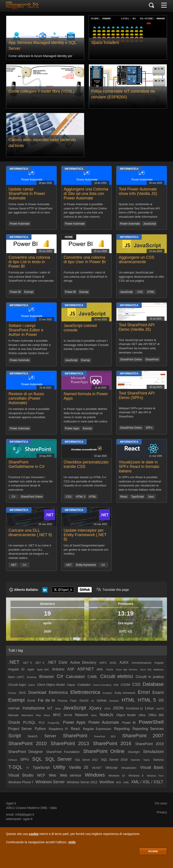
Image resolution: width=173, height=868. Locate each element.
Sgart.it (11, 803)
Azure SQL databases (152, 670)
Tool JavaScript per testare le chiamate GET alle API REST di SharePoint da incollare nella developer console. (139, 346)
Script (15, 736)
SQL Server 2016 (114, 760)
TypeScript (137, 497)
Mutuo (47, 715)
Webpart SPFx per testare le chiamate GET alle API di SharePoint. (137, 412)
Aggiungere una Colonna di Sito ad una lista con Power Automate (86, 194)
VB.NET (97, 768)
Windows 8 (136, 776)
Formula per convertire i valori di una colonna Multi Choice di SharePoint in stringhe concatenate (31, 277)
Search (33, 736)
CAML (93, 677)
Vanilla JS (78, 767)
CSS (140, 292)
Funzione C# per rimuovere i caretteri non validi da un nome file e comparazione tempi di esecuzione (31, 483)
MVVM (68, 715)
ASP (71, 669)
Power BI (15, 292)
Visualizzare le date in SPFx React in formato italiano (139, 467)
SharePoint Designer (25, 752)
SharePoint (152, 360)
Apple (31, 670)
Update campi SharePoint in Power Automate (27, 194)
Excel (31, 701)
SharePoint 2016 (112, 743)
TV (28, 768)
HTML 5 (81, 497)
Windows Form (155, 776)
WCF (41, 775)
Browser (47, 677)
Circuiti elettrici (116, 676)
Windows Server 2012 (82, 782)
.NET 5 (27, 663)
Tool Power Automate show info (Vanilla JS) (138, 191)
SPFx (149, 428)
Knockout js (134, 708)
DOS (22, 693)
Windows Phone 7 (21, 782)
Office (142, 715)
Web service (71, 775)
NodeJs (107, 715)
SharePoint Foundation (63, 752)
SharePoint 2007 (143, 736)
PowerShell (151, 722)
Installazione (34, 708)
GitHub (102, 701)
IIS (161, 700)
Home (69, 237)
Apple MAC (43, 670)
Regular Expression (97, 729)
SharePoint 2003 (105, 737)
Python (40, 729)
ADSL (113, 663)
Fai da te (46, 700)
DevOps (12, 693)
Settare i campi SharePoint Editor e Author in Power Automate (26, 332)
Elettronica (58, 692)
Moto (38, 715)
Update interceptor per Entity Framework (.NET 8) (85, 535)
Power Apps (72, 428)
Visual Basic (152, 767)
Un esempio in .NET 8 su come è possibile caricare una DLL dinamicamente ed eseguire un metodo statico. (30, 551)
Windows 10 (117, 776)
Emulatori (107, 693)
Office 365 (156, 715)
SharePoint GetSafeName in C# (26, 464)
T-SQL (15, 767)
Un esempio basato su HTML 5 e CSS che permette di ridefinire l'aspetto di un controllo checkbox (85, 481)
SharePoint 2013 (70, 743)
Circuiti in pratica (150, 677)
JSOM (107, 709)
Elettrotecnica (85, 692)
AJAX (124, 662)
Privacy (162, 812)
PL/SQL (29, 722)
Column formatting (102, 685)
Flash (73, 701)
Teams (146, 760)
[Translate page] (112, 590)
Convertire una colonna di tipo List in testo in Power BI (29, 262)
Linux (149, 708)
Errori (144, 692)
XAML (126, 782)
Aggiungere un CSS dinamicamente (136, 260)
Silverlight (134, 752)
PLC (42, 723)
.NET (14, 565)
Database (153, 684)
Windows (95, 775)
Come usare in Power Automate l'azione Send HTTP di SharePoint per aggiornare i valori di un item (31, 208)
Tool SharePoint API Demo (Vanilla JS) (137, 327)
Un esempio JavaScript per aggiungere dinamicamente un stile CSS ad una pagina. (141, 277)
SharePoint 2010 (27, 743)
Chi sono (161, 803)
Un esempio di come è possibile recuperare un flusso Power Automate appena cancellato (29, 413)
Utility (59, 767)
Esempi (29, 292)
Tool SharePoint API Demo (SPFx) (137, 395)
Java (151, 497)
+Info (72, 842)
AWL (100, 669)
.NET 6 (40, 663)
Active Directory (83, 662)
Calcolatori (75, 677)
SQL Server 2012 (86, 760)
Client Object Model (51, 685)
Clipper (71, 685)
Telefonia (158, 760)
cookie (34, 834)
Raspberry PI (58, 729)
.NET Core (57, 662)
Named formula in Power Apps (86, 396)
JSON (118, 708)
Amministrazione (141, 663)
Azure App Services (127, 670)
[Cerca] (151, 6)
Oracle (14, 722)
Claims (32, 685)
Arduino (58, 669)
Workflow (107, 782)
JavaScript (150, 224)
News (94, 715)
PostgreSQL (54, 723)
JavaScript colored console (80, 328)
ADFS (103, 663)
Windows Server (50, 782)
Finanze (63, 701)
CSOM (125, 685)
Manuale (13, 715)
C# (14, 497)
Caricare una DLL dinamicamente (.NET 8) (30, 533)
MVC (57, 715)
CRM (116, 685)
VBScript (111, 768)
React (124, 497)
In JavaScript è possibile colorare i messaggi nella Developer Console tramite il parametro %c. (86, 345)
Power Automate (20, 224)
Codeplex (84, 685)
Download (37, 692)
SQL (37, 759)
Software (13, 760)
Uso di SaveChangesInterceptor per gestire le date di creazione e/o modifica (86, 550)
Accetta (153, 851)
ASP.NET (86, 669)
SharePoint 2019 (149, 744)
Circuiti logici (17, 685)
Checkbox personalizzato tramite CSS (86, 464)
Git (93, 701)
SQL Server (58, 759)
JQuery (95, 708)
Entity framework (86, 565)
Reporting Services (148, 729)
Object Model (126, 715)
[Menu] (164, 6)
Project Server (20, 729)
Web (53, 775)
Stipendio (135, 760)
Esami (158, 692)
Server (50, 736)
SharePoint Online (131, 360)
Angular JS (16, 669)
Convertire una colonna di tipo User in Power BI (85, 260)
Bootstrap (32, 677)
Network (82, 715)
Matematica (27, 715)
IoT (50, 708)
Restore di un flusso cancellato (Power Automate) (26, 398)
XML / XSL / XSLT (147, 782)
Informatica (19, 169)
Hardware (114, 701)
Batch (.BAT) (16, 677)
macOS (160, 709)
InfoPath (14, 708)
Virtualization (129, 768)
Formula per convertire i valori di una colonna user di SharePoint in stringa (85, 277)
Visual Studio (21, 775)
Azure (110, 670)
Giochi (84, 701)
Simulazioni (153, 752)
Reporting (122, 729)
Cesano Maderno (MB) (32, 808)
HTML (151, 292)
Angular (159, 663)
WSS (119, 782)
